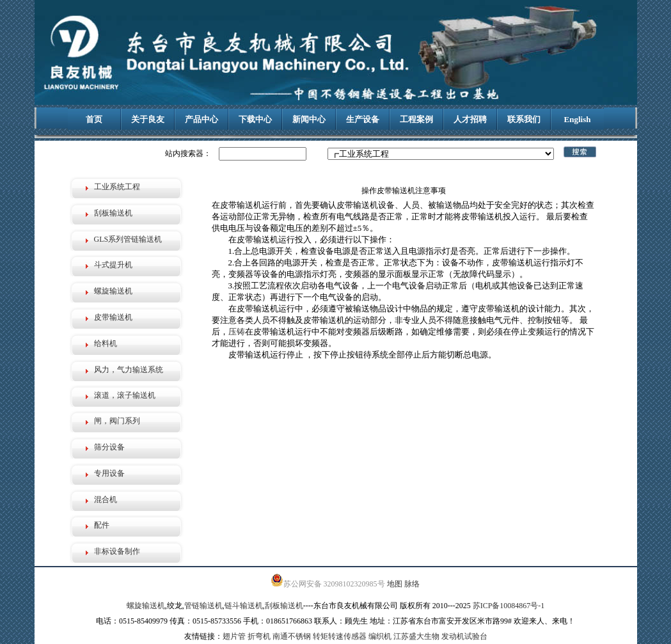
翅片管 (234, 636)
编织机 (380, 636)
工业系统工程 (117, 187)
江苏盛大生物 (416, 636)
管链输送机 (203, 606)
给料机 (106, 343)
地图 (395, 584)
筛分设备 (109, 447)
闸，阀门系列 (117, 421)
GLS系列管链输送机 (128, 239)
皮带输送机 (113, 317)
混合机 (106, 499)
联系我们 (524, 119)
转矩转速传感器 (340, 636)
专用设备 (109, 473)
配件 (102, 525)
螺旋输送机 (113, 291)
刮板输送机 (113, 213)
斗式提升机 (113, 265)
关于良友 (148, 119)
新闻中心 (309, 119)
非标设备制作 (117, 551)
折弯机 (259, 636)
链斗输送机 (244, 606)
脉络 (412, 584)
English (578, 119)
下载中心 (255, 119)
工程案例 (416, 119)
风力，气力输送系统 (129, 370)
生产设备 (363, 119)
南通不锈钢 (292, 636)
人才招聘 (470, 119)
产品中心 (201, 119)
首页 (94, 119)
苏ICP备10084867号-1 (509, 606)
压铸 (237, 332)
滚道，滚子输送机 (125, 395)
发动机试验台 (464, 636)
